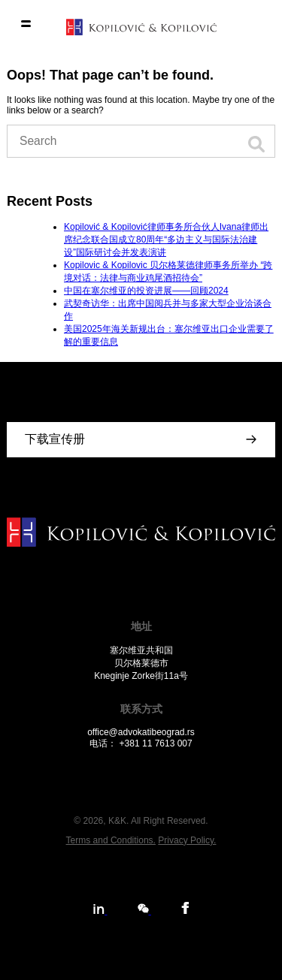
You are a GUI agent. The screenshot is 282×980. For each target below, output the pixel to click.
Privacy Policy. (187, 840)
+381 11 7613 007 (156, 743)
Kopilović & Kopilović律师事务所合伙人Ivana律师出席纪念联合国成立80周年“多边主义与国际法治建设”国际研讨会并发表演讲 (166, 240)
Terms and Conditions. (111, 840)
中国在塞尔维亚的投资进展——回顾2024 (146, 291)
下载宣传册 (55, 439)
